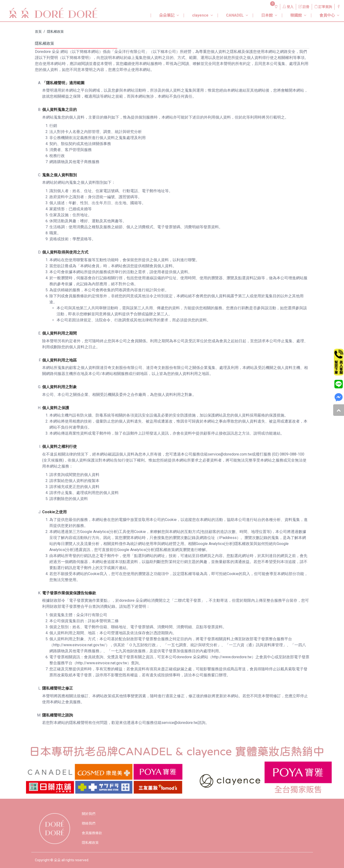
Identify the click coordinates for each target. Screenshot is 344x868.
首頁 (38, 32)
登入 (288, 7)
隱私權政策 (55, 32)
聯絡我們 (89, 823)
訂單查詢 (323, 7)
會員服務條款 (92, 833)
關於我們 (89, 814)
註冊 (304, 7)
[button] (164, 13)
